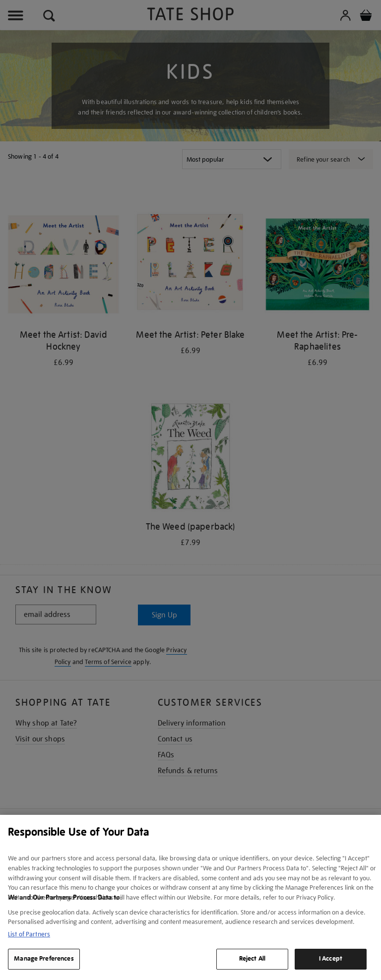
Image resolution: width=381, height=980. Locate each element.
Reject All (252, 959)
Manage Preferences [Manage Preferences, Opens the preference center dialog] (44, 959)
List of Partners (29, 934)
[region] (190, 897)
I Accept (331, 959)
